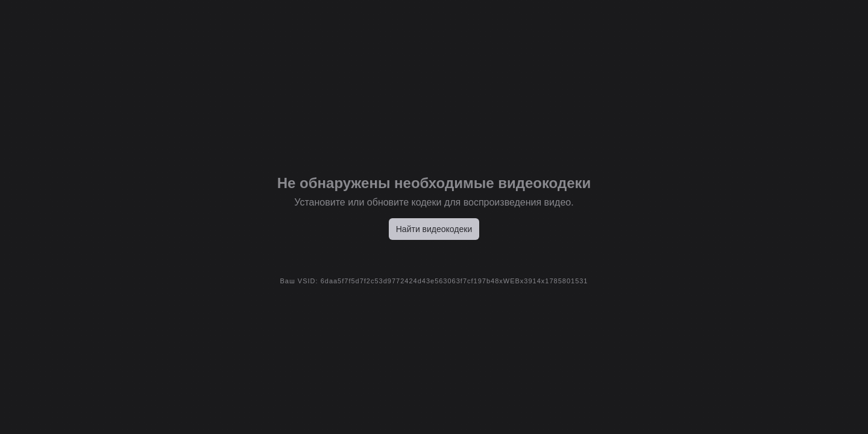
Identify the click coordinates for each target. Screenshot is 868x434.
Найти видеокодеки (434, 229)
